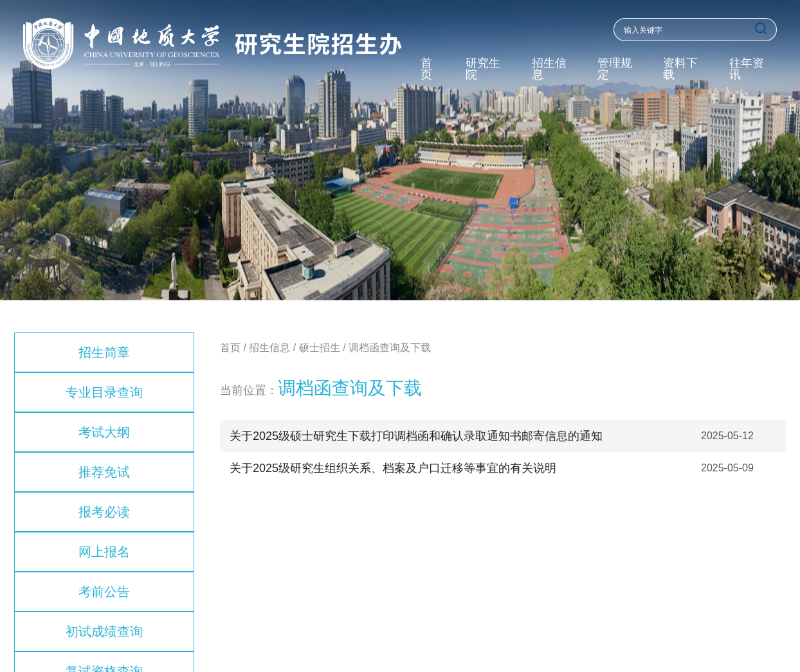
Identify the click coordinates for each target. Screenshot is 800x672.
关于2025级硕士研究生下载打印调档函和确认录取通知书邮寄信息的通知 (416, 436)
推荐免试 (104, 472)
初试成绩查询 (104, 631)
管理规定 (615, 69)
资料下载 (680, 69)
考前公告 (104, 592)
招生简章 (104, 352)
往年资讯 (747, 69)
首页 (426, 69)
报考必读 (104, 512)
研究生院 (483, 69)
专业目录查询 (104, 392)
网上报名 (104, 552)
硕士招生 (320, 348)
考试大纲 (104, 432)
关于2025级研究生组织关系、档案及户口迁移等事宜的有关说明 (393, 468)
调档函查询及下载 (390, 348)
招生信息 (549, 69)
